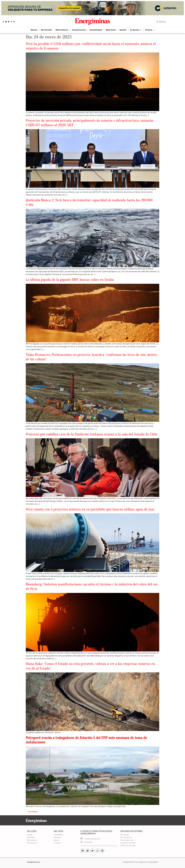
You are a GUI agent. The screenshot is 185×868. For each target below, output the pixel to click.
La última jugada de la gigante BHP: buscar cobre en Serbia (70, 280)
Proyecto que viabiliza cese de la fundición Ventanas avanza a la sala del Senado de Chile (92, 434)
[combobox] (169, 22)
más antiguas (32, 812)
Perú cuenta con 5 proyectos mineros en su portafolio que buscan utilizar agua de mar (90, 509)
